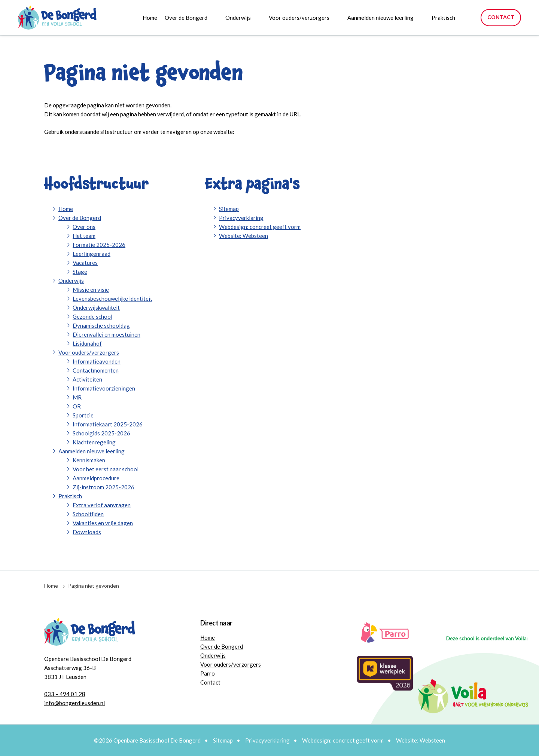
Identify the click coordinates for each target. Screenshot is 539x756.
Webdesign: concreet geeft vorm (260, 227)
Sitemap (229, 209)
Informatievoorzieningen (104, 388)
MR (77, 397)
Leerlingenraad (92, 254)
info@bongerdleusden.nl (74, 703)
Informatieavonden (97, 361)
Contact (501, 17)
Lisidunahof (87, 343)
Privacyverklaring (241, 218)
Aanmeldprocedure (96, 478)
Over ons (84, 227)
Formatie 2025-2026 (99, 245)
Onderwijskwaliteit (96, 307)
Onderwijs (238, 18)
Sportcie (83, 415)
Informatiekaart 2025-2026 (108, 424)
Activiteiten (87, 379)
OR (77, 406)
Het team (84, 236)
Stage (80, 272)
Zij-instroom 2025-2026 (103, 487)
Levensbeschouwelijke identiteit (112, 299)
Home (150, 18)
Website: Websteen (243, 236)
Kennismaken (89, 460)
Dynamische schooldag (101, 325)
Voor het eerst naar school (106, 469)
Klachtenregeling (94, 442)
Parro (208, 673)
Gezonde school (92, 316)
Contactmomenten (96, 370)
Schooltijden (88, 514)
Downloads (87, 532)
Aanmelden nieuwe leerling (380, 18)
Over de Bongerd (186, 18)
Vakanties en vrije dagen (103, 523)
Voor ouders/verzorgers (299, 18)
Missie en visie (91, 290)
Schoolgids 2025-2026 (101, 433)
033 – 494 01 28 (65, 694)
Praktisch (443, 18)
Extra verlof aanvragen (102, 505)
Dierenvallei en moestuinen (106, 334)
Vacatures (85, 263)
